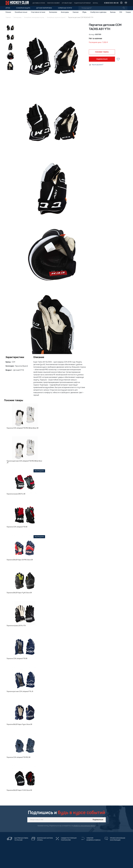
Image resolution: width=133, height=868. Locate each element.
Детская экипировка (44, 8)
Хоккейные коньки (21, 12)
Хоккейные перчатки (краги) (56, 18)
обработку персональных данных (84, 826)
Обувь (84, 12)
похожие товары (102, 52)
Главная (8, 18)
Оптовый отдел (67, 3)
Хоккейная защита (23, 8)
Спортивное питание (38, 12)
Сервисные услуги (65, 8)
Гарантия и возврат (53, 3)
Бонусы (95, 3)
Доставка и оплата (39, 3)
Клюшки (8, 12)
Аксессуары (65, 12)
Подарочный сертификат (82, 3)
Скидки (128, 12)
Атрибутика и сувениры (98, 12)
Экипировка (53, 12)
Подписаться (98, 820)
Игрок (8, 8)
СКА (121, 12)
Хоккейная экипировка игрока (34, 18)
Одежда (76, 12)
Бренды (113, 12)
